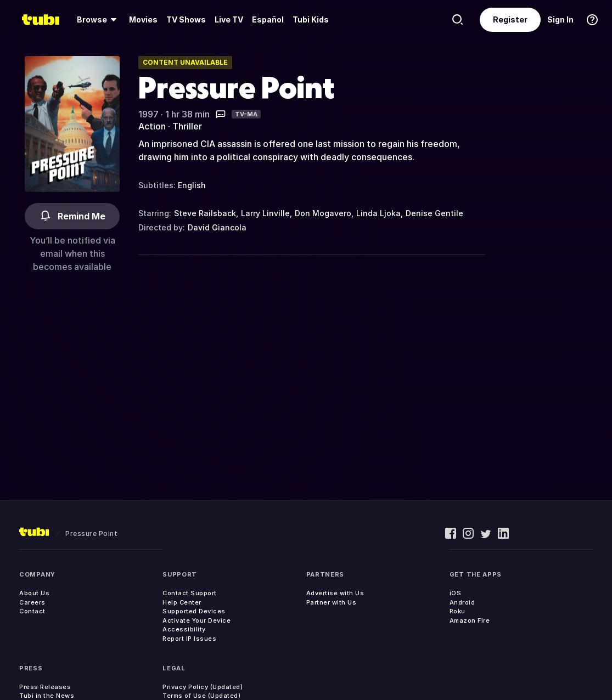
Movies (143, 19)
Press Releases (45, 687)
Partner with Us (332, 602)
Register (510, 19)
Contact (32, 611)
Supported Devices (194, 611)
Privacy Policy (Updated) (203, 687)
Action (152, 126)
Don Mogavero (323, 213)
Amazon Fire (470, 620)
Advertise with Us (335, 593)
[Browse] (99, 20)
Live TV (229, 19)
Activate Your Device (196, 620)
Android (462, 602)
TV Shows (186, 19)
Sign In (560, 19)
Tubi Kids (311, 19)
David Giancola (217, 227)
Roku (457, 611)
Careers (32, 602)
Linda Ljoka (378, 213)
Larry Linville (265, 213)
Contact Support (190, 593)
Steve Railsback (205, 213)
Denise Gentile (434, 213)
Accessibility (184, 629)
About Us (34, 593)
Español (268, 19)
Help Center (182, 602)
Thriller (187, 126)
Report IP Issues (189, 639)
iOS (456, 593)
